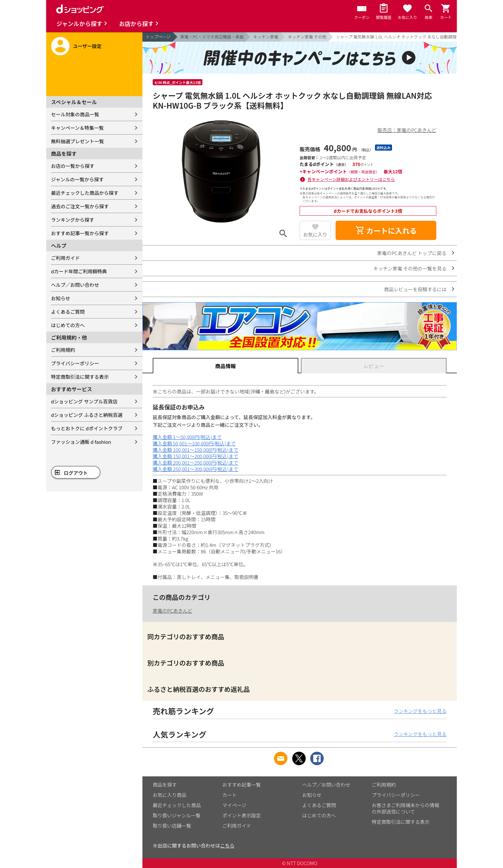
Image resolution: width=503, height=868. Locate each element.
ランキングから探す (73, 220)
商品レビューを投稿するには (415, 289)
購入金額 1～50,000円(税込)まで (187, 437)
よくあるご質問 (68, 312)
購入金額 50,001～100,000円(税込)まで (194, 443)
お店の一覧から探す (73, 166)
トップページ (158, 37)
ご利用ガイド (65, 258)
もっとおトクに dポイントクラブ (87, 428)
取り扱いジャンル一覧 (177, 815)
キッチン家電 (266, 37)
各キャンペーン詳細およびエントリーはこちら (351, 179)
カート (230, 795)
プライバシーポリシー (75, 363)
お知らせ (61, 298)
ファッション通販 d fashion (81, 442)
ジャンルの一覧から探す (77, 179)
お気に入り (315, 234)
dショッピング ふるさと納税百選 (87, 415)
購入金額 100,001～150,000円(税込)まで (196, 450)
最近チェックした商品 (177, 805)
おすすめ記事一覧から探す (80, 233)
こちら (227, 845)
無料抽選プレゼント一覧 (77, 141)
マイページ (234, 805)
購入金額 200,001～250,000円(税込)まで (196, 463)
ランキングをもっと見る (420, 711)
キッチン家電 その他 (307, 37)
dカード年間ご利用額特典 (79, 271)
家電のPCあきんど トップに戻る (412, 253)
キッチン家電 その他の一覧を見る (410, 268)
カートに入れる (386, 230)
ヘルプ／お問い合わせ (75, 285)
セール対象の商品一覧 (75, 114)
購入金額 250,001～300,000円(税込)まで (196, 469)
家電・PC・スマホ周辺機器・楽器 (212, 37)
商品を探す (165, 785)
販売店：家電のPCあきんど (407, 130)
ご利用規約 (63, 350)
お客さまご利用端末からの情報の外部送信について (405, 808)
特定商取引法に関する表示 (80, 377)
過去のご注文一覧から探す (80, 206)
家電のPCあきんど (172, 611)
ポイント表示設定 (242, 815)
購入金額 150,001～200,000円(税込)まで (196, 456)
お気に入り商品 (170, 795)
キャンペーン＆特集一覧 (77, 128)
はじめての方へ (68, 325)
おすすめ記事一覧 (242, 785)
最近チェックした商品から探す (85, 193)
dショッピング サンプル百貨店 (84, 401)
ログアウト (76, 473)
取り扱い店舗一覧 (172, 826)
